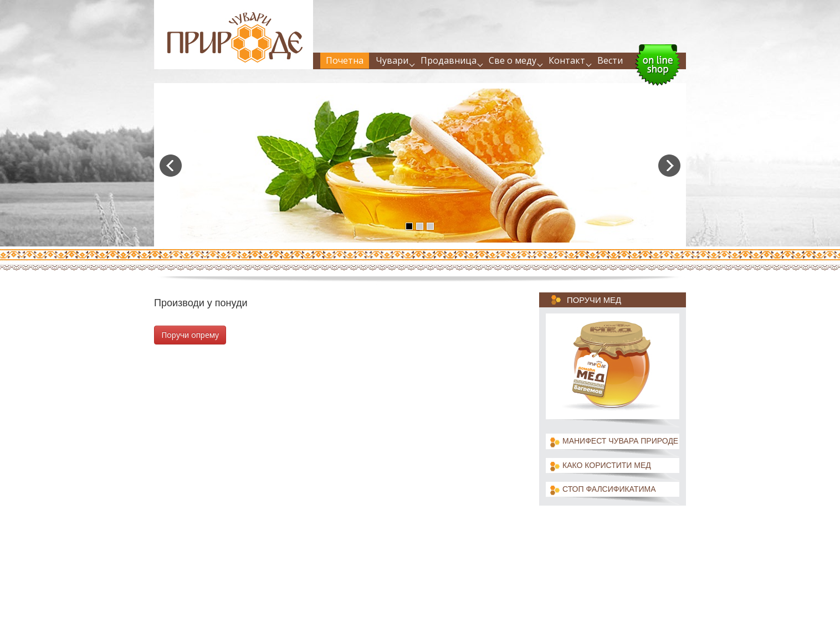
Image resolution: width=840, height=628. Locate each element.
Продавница (449, 60)
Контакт (567, 60)
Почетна (345, 60)
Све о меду (513, 60)
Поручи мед (594, 300)
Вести (610, 60)
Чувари (392, 60)
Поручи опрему (190, 335)
